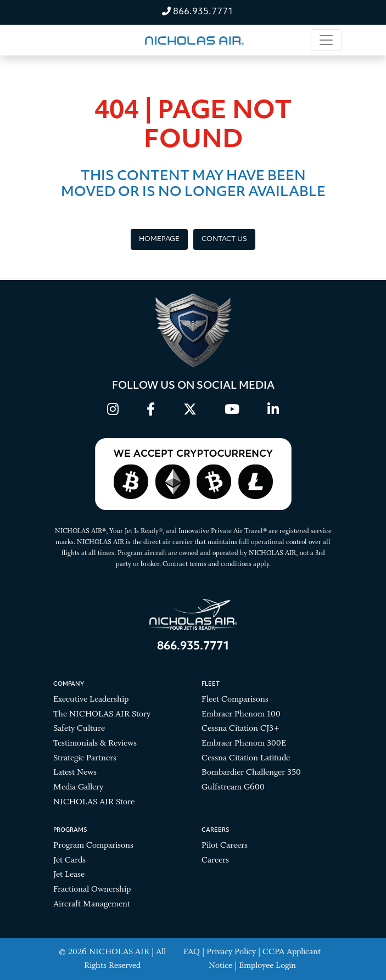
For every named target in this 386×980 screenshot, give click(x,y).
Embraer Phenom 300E (244, 743)
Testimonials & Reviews (95, 743)
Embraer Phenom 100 (241, 714)
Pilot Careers (225, 845)
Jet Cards (69, 860)
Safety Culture (79, 729)
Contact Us (224, 239)
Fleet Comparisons (235, 699)
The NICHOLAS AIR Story (102, 714)
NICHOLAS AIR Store (94, 802)
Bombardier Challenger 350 (251, 772)
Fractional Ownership (92, 889)
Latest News (75, 772)
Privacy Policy (231, 952)
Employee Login (267, 966)
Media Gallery (78, 787)
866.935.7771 (198, 12)
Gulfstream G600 (233, 787)
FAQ (192, 952)
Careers (215, 860)
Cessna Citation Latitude (246, 758)
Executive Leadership (91, 699)
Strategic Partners (85, 758)
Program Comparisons (93, 845)
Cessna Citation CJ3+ (241, 729)
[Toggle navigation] (326, 40)
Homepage (159, 239)
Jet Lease (69, 875)
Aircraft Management (92, 904)
